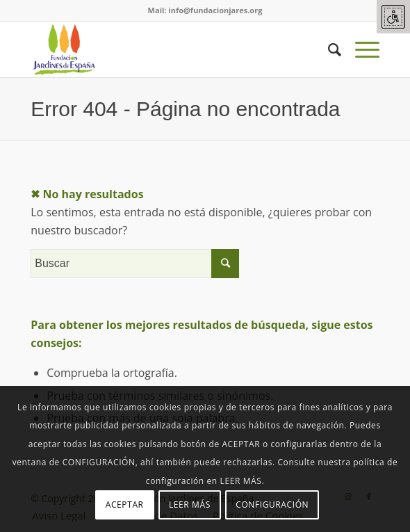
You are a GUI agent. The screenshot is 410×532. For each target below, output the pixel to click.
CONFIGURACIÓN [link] (272, 505)
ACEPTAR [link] (125, 505)
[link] (393, 17)
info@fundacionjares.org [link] (215, 10)
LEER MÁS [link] (190, 505)
